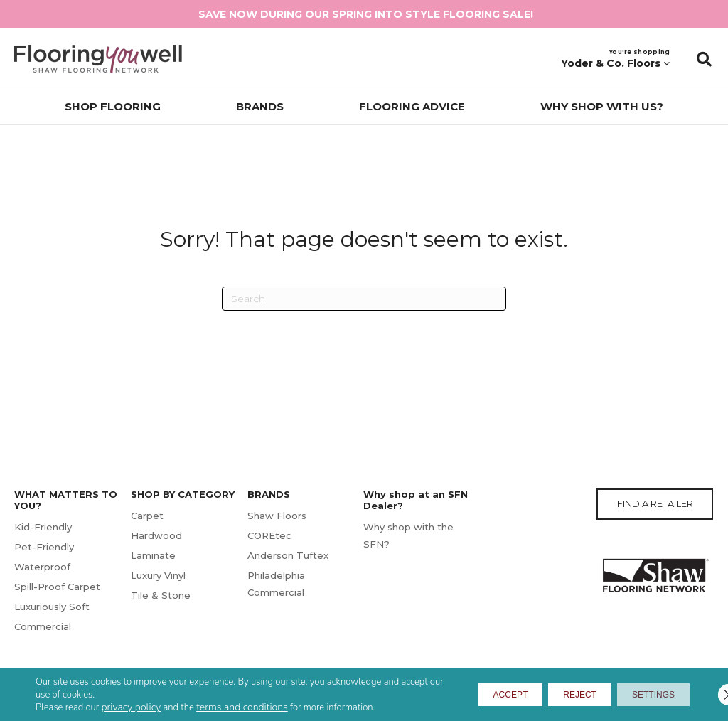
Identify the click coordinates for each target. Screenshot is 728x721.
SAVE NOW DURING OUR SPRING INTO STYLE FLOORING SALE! (366, 14)
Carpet (147, 516)
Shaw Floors (277, 516)
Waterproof (42, 567)
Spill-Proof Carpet (57, 587)
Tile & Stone (161, 595)
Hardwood (156, 535)
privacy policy (132, 707)
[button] (704, 59)
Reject (549, 695)
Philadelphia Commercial (276, 584)
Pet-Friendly (44, 547)
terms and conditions (242, 707)
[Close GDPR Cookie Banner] (705, 695)
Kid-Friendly (43, 527)
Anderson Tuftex (288, 555)
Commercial (43, 626)
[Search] (364, 299)
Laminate (153, 555)
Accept (460, 695)
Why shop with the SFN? (408, 535)
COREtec (269, 535)
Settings (643, 695)
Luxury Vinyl (158, 575)
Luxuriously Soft (52, 607)
